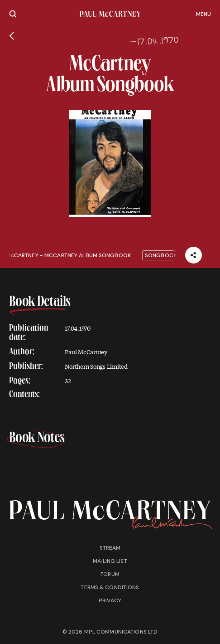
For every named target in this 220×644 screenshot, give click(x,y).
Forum (110, 574)
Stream (110, 548)
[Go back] (12, 36)
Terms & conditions (110, 587)
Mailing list (110, 561)
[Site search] (13, 14)
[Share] (194, 255)
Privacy (110, 600)
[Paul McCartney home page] (110, 14)
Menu (203, 14)
